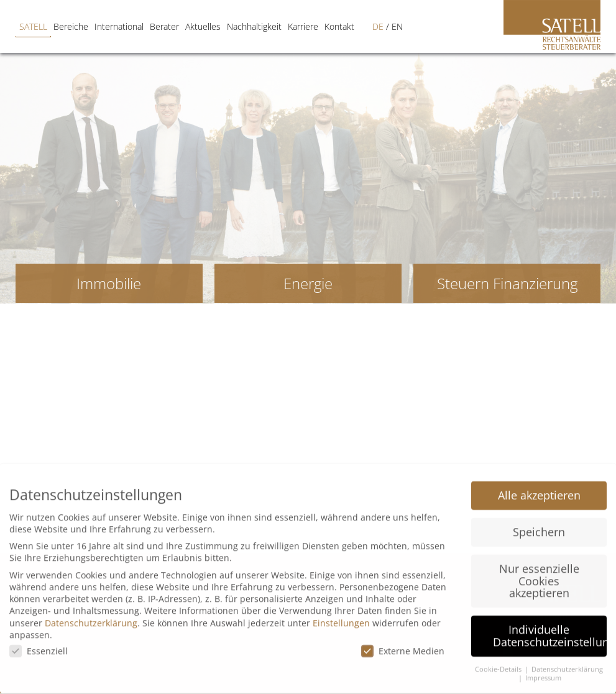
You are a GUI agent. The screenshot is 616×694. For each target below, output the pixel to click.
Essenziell (39, 643)
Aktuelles (181, 26)
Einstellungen (341, 614)
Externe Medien (403, 643)
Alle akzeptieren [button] (539, 486)
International (97, 26)
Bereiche (48, 26)
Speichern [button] (539, 523)
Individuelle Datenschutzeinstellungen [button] (550, 627)
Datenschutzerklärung (91, 614)
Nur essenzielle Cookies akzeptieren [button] (539, 572)
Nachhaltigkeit (232, 26)
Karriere (281, 26)
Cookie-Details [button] (499, 660)
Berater (142, 26)
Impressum (543, 670)
